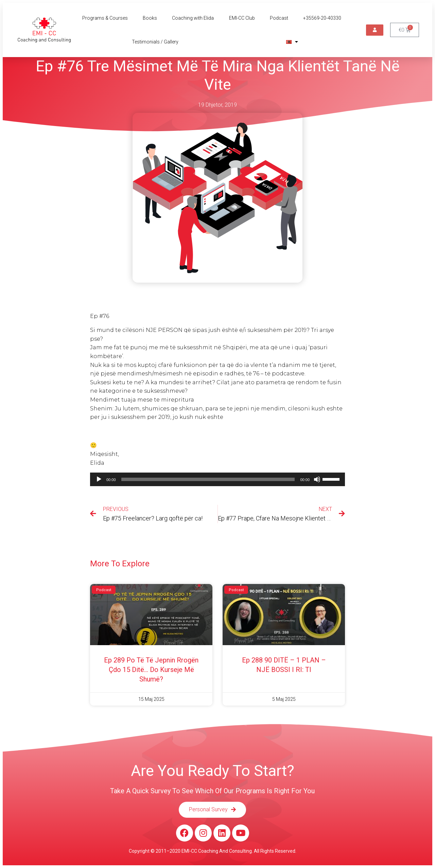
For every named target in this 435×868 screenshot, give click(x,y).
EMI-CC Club (242, 18)
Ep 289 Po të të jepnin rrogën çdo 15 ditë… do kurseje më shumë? (151, 670)
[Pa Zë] (317, 479)
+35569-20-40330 (322, 18)
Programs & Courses (105, 18)
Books (150, 18)
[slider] (208, 479)
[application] (217, 479)
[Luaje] (99, 479)
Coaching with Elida (193, 18)
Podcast (279, 18)
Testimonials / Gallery (155, 42)
